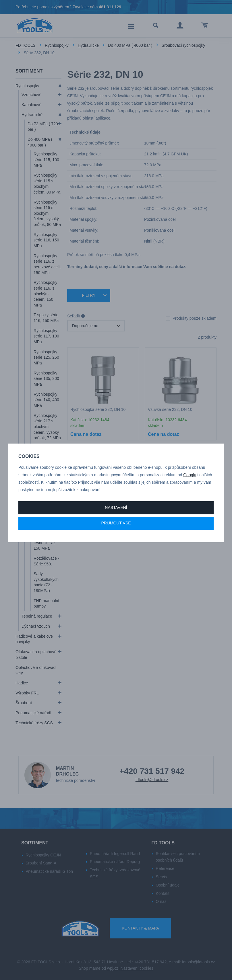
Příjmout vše (116, 523)
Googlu (190, 475)
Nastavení (116, 507)
